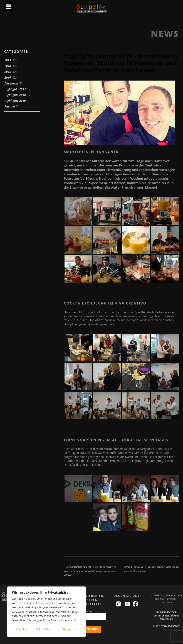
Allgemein (11, 83)
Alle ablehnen (45, 629)
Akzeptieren (70, 629)
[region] (46, 612)
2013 (8, 60)
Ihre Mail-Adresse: (90, 611)
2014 (8, 66)
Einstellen (22, 629)
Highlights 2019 (15, 101)
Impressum (167, 619)
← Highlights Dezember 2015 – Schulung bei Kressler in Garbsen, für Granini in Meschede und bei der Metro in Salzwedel (90, 571)
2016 (8, 78)
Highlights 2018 (15, 95)
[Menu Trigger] (8, 6)
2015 (8, 72)
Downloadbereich (166, 612)
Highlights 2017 (15, 89)
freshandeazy (172, 626)
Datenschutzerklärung (166, 616)
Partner (10, 106)
